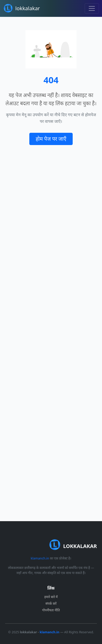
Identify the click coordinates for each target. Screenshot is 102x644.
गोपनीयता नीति (51, 610)
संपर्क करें (51, 604)
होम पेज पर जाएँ (51, 139)
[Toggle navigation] (92, 8)
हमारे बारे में (51, 597)
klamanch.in (40, 558)
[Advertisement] (51, 333)
